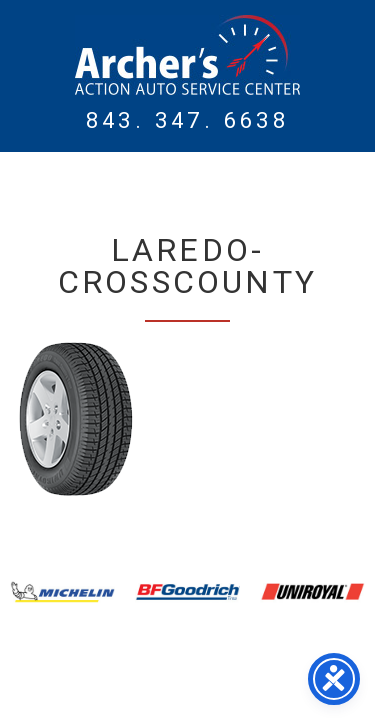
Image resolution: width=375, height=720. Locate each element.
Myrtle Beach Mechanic (187, 55)
